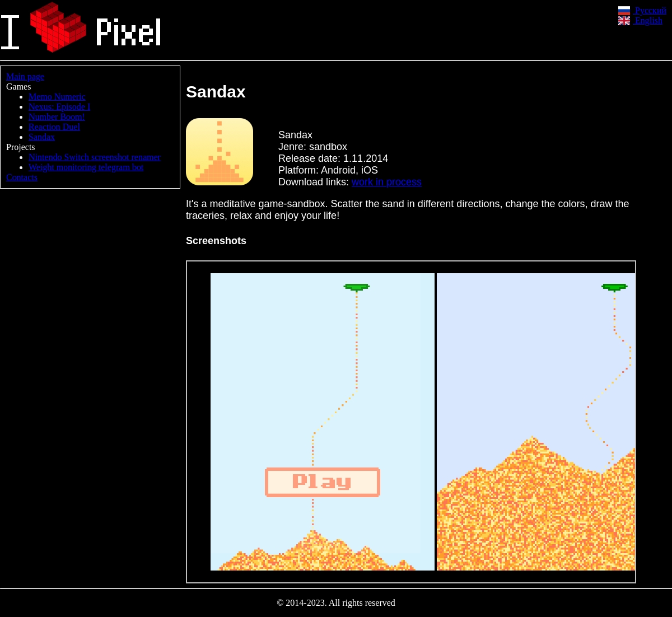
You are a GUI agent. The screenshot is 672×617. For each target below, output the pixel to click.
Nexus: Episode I (59, 107)
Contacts (22, 177)
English (640, 20)
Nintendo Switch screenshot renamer (95, 157)
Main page (25, 76)
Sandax (42, 137)
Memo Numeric (57, 97)
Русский (642, 10)
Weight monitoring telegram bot (86, 167)
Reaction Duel (54, 127)
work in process (387, 182)
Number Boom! (57, 117)
